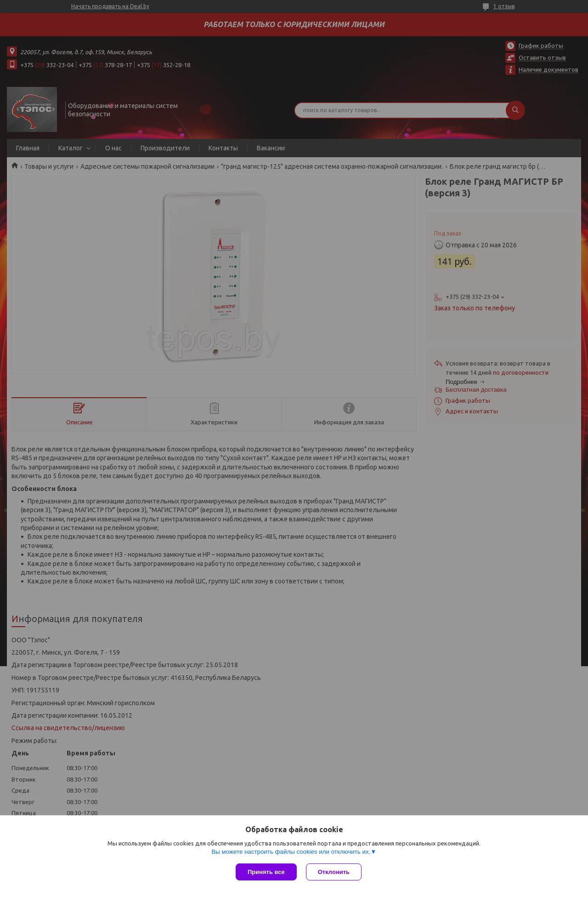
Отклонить (334, 872)
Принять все (266, 872)
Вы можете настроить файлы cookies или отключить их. (291, 852)
